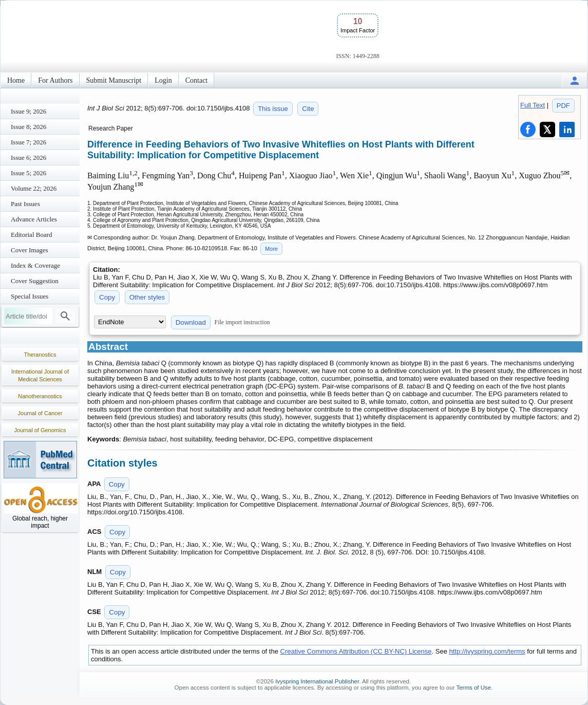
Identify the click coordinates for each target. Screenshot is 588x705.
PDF (563, 106)
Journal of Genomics (40, 430)
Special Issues (30, 296)
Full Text (533, 105)
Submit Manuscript (114, 80)
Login (163, 80)
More (271, 249)
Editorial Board (32, 235)
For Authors (55, 80)
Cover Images (30, 250)
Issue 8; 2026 (29, 127)
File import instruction (242, 322)
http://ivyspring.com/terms (487, 651)
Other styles (147, 297)
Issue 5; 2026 (29, 173)
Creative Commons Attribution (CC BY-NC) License (356, 651)
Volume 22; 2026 (34, 188)
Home (16, 80)
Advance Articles (34, 219)
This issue (273, 109)
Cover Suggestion (35, 281)
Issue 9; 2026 (29, 111)
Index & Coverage (35, 265)
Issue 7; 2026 (29, 142)
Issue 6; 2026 (29, 157)
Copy (107, 297)
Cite (308, 109)
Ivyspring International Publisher (317, 681)
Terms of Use (473, 688)
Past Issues (25, 204)
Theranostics (40, 355)
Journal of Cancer (40, 413)
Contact (197, 80)
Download (191, 322)
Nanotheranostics (40, 396)
